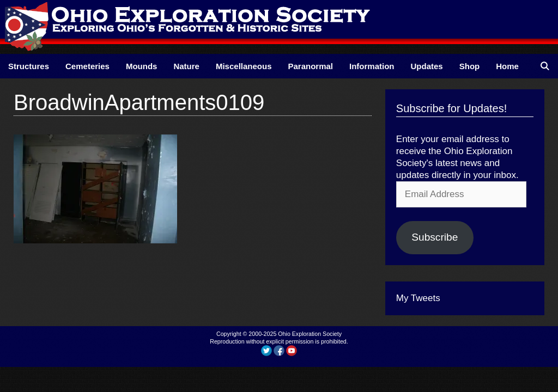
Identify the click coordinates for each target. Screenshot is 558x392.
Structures (29, 66)
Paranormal (310, 66)
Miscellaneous (244, 66)
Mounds (142, 66)
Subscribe (435, 237)
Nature (186, 66)
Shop (470, 66)
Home (507, 66)
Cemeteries (87, 66)
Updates (427, 66)
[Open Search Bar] (545, 66)
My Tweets (418, 298)
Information (372, 66)
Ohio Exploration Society (310, 334)
